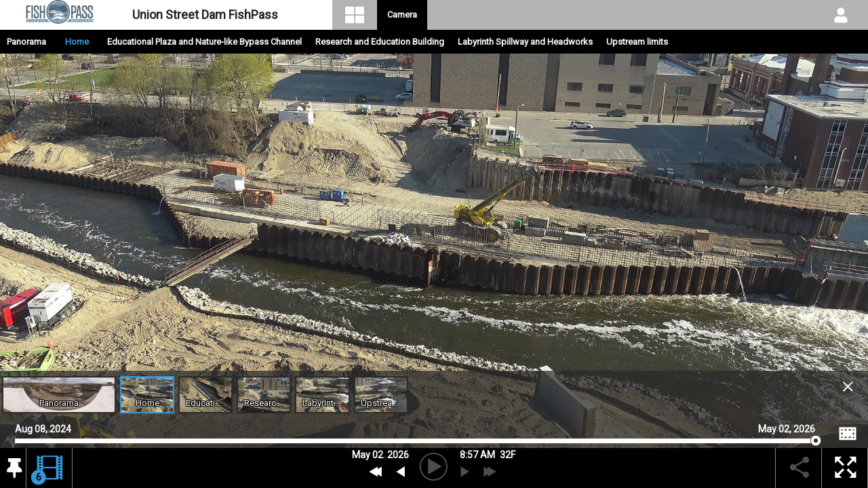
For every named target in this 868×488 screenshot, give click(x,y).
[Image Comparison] (848, 434)
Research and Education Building (380, 42)
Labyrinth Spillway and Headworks (525, 42)
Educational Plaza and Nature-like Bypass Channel (204, 42)
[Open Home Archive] (147, 395)
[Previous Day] (376, 472)
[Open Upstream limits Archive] (381, 395)
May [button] (361, 455)
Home (77, 42)
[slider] (415, 441)
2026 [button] (398, 455)
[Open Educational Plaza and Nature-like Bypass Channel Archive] (205, 395)
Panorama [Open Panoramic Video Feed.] (26, 42)
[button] (13, 468)
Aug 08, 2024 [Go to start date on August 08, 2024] (43, 427)
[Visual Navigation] (355, 15)
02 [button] (378, 455)
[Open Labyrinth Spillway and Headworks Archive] (322, 395)
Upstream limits (637, 42)
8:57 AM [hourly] (477, 455)
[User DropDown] (841, 15)
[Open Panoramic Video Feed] (59, 395)
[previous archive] (400, 472)
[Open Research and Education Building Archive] (264, 395)
